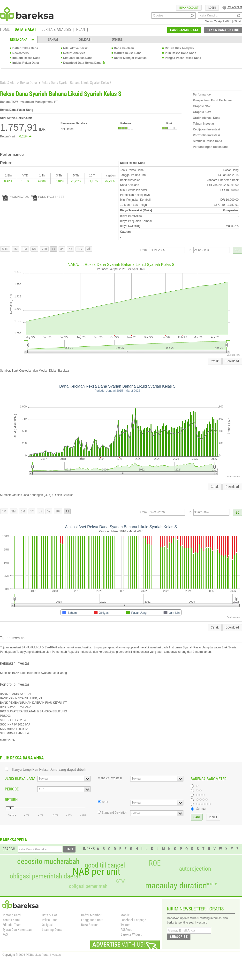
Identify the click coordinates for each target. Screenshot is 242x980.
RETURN (11, 800)
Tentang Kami (12, 915)
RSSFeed (126, 930)
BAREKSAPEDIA (14, 840)
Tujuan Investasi (204, 124)
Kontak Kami (11, 920)
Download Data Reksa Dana (82, 63)
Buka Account (90, 925)
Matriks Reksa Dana (128, 53)
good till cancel (105, 865)
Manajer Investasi (110, 778)
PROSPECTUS (15, 197)
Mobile (125, 915)
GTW (120, 881)
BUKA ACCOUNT (189, 8)
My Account (232, 7)
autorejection (195, 869)
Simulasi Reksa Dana (78, 58)
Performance (202, 95)
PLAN (81, 30)
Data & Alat (8, 83)
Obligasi (47, 925)
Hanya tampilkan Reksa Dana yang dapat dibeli (49, 769)
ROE (155, 863)
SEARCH (9, 849)
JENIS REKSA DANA (20, 778)
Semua (201, 809)
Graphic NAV (202, 106)
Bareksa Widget (131, 934)
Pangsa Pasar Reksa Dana (183, 58)
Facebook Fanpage (133, 920)
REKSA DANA (19, 40)
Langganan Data (92, 920)
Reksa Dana (28, 83)
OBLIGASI (85, 40)
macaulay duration (176, 886)
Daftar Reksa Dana (25, 48)
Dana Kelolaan (124, 48)
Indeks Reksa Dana (26, 63)
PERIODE (12, 789)
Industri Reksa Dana (26, 58)
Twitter (125, 925)
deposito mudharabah (48, 861)
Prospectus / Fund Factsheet (213, 100)
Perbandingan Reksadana (211, 147)
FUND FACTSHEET (48, 197)
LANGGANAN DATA (184, 30)
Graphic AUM (202, 112)
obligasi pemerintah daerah (46, 876)
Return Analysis (74, 53)
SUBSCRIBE (179, 937)
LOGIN (212, 8)
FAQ (5, 934)
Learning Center (53, 930)
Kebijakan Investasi (206, 129)
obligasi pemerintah (88, 886)
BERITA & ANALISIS (56, 30)
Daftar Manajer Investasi (131, 58)
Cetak (215, 361)
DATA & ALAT (26, 30)
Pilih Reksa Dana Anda (181, 53)
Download (232, 361)
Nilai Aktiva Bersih (76, 48)
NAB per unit (97, 872)
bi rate (211, 884)
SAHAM (53, 40)
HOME (5, 30)
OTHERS (117, 40)
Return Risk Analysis (179, 48)
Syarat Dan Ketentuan (17, 930)
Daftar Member (91, 915)
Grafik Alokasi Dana (207, 118)
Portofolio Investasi (206, 135)
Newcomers (20, 53)
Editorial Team (12, 925)
